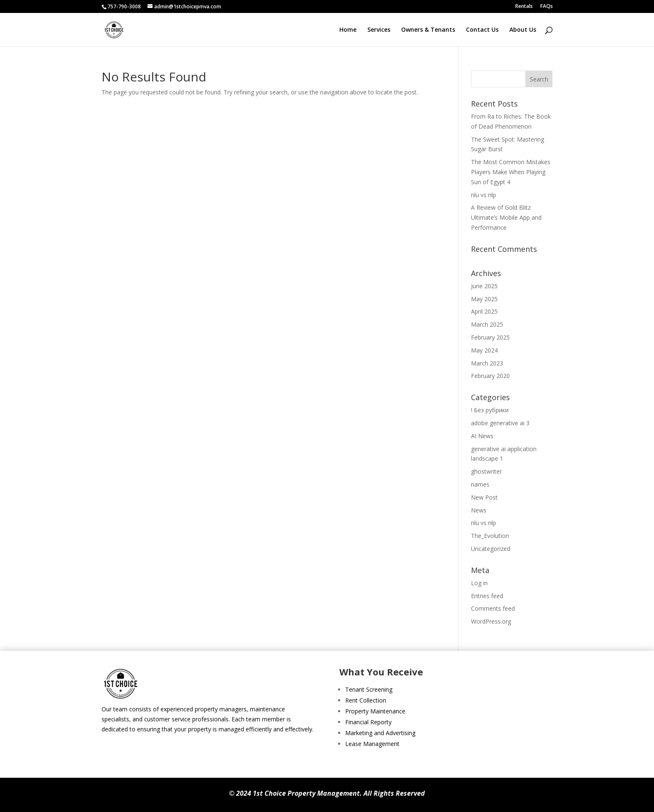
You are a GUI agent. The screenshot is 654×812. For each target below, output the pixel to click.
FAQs (547, 7)
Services (379, 30)
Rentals (524, 7)
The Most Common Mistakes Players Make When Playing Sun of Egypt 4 (511, 172)
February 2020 (490, 376)
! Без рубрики (490, 410)
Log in (479, 583)
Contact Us (482, 30)
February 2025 (490, 337)
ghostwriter (486, 471)
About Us (523, 30)
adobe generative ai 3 (500, 423)
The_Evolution (490, 536)
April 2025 (484, 311)
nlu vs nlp (484, 195)
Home (348, 30)
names (480, 484)
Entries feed (487, 596)
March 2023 (487, 363)
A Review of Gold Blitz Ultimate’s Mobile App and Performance (506, 217)
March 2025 (487, 324)
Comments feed (493, 608)
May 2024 (484, 350)
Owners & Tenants (428, 30)
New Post (484, 497)
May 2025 (484, 299)
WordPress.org (491, 621)
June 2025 (484, 286)
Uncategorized (491, 549)
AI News (482, 436)
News (479, 510)
